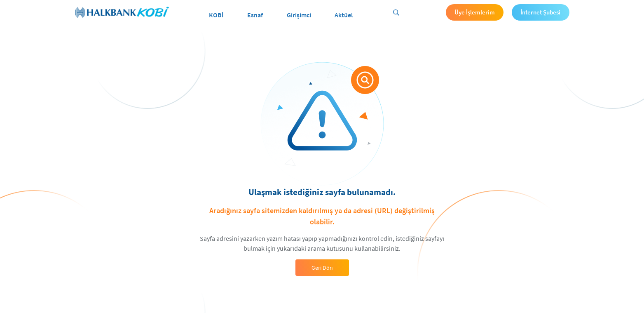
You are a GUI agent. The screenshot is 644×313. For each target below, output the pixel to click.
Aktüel (344, 15)
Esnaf (255, 15)
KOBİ (216, 15)
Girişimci (299, 15)
